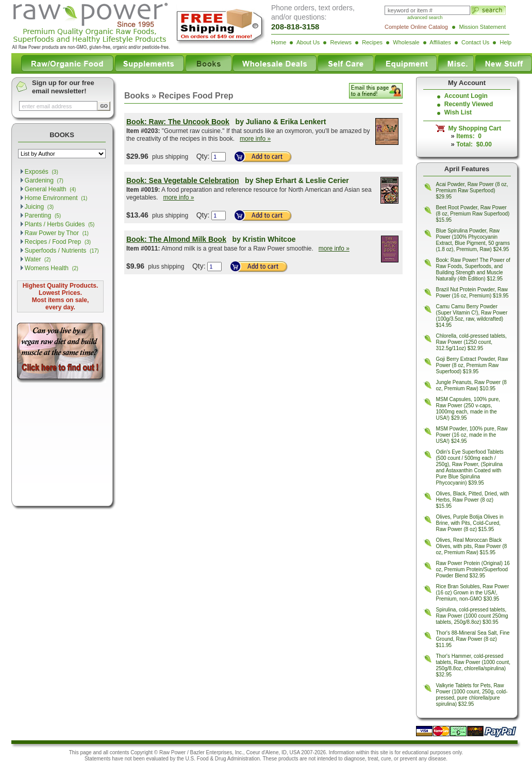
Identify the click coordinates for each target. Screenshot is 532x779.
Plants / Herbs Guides (60, 224)
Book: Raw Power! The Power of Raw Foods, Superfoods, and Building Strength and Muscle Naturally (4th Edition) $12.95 (473, 269)
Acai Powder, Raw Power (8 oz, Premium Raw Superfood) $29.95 (472, 190)
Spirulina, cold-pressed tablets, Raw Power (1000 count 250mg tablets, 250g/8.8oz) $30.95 (472, 616)
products (288, 759)
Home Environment (56, 198)
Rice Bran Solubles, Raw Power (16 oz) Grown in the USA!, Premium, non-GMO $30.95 (473, 593)
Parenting (43, 216)
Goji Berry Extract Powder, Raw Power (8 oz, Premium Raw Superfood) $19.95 (472, 365)
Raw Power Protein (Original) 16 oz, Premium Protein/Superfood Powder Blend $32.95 (473, 569)
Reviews (341, 42)
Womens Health (52, 268)
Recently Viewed (469, 104)
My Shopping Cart (473, 128)
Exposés (41, 172)
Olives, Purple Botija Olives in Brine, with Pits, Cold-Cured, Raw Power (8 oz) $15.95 (470, 523)
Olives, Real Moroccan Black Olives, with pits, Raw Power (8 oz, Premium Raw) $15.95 (472, 546)
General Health (51, 189)
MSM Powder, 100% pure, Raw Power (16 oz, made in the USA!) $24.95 (472, 435)
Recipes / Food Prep (58, 242)
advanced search (425, 18)
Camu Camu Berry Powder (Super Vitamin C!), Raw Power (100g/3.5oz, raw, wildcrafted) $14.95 (472, 316)
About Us (308, 42)
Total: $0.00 (474, 144)
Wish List (458, 112)
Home (279, 42)
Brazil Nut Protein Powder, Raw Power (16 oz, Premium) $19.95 (472, 293)
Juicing (39, 207)
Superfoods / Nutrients (62, 251)
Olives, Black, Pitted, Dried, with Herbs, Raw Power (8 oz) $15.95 (473, 500)
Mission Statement (483, 27)
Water (38, 259)
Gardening (44, 180)
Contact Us (475, 42)
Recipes (372, 42)
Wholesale (406, 42)
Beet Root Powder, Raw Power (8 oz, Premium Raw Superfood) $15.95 (473, 214)
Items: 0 (469, 136)
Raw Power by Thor (57, 233)
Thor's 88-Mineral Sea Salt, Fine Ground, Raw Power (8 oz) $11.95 (473, 639)
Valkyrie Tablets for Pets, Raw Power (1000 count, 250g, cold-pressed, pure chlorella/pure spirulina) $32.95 (472, 695)
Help (506, 42)
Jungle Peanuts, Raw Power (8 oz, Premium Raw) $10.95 (471, 385)
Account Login (466, 96)
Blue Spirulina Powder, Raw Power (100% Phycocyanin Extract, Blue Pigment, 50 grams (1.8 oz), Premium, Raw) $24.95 (473, 240)
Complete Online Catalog (416, 27)
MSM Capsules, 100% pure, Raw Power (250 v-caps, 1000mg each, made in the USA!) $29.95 (468, 409)
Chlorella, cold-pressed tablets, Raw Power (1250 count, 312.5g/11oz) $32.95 (471, 342)
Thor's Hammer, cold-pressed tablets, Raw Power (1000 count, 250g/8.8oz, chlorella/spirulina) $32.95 (473, 665)
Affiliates (440, 42)
